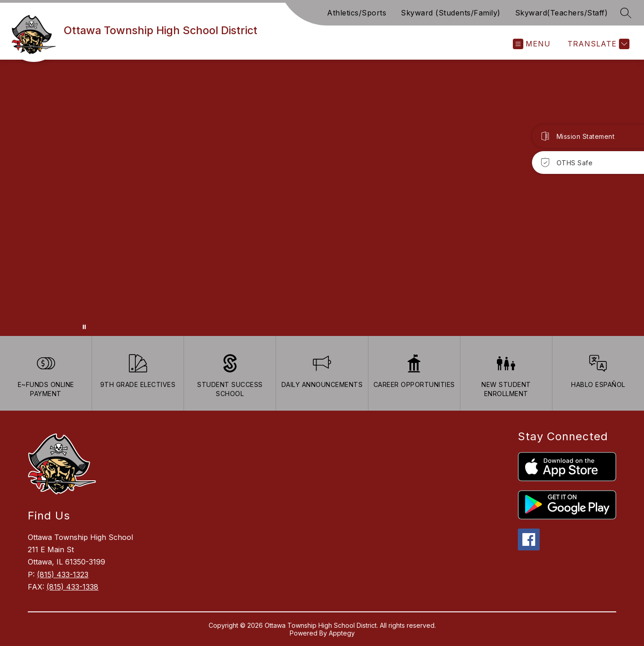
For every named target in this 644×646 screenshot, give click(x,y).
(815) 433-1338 (72, 587)
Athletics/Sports (357, 13)
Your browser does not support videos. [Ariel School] (322, 198)
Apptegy (342, 633)
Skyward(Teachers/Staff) (562, 13)
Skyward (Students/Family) (451, 13)
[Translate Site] (597, 44)
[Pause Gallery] (84, 327)
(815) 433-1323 (63, 575)
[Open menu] (532, 44)
